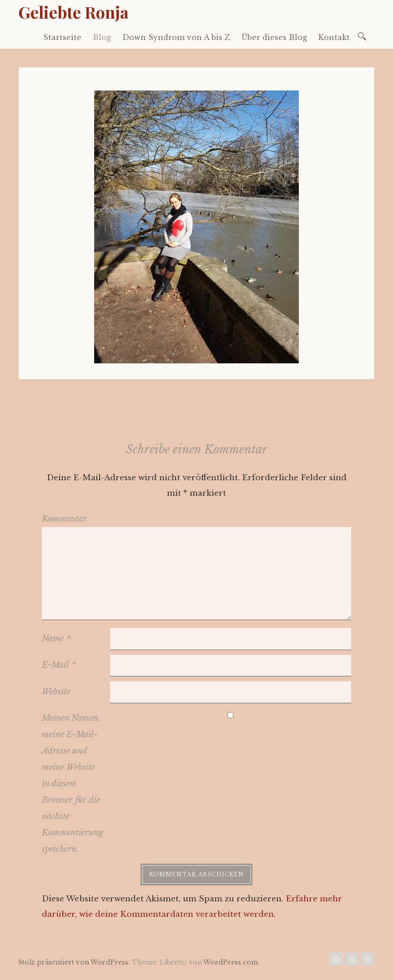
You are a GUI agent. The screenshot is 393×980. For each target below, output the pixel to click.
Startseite (62, 37)
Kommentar (64, 519)
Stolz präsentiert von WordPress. (74, 962)
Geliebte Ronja (73, 12)
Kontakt (334, 37)
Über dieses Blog (274, 37)
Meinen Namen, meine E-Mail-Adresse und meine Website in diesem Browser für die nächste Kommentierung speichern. (73, 784)
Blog (102, 37)
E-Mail (59, 665)
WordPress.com (231, 962)
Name (56, 638)
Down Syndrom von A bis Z (176, 37)
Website (56, 692)
